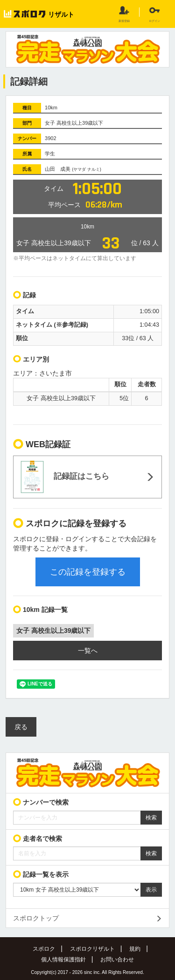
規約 (135, 949)
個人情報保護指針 (63, 960)
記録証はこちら (65, 477)
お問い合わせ (117, 960)
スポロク (44, 949)
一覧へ (88, 651)
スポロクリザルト (92, 949)
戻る (21, 727)
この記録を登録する (88, 572)
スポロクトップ (36, 918)
